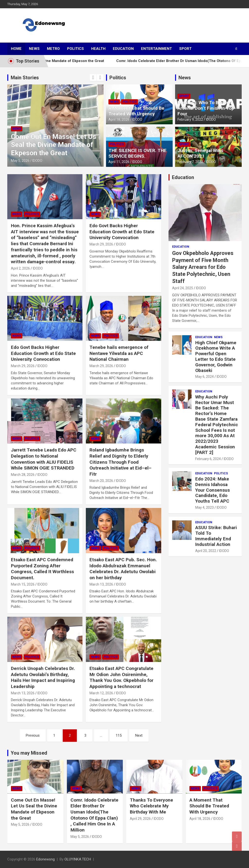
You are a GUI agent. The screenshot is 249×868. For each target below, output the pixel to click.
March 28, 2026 (23, 475)
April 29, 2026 (140, 819)
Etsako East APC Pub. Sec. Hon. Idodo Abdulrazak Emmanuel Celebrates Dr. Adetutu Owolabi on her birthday (123, 569)
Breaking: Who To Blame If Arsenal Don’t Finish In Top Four (206, 108)
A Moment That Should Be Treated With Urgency (136, 111)
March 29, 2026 (101, 244)
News (34, 49)
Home (16, 49)
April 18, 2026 (119, 119)
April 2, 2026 (20, 268)
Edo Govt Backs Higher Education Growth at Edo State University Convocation (122, 232)
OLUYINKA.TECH (78, 859)
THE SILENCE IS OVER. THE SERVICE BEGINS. (138, 153)
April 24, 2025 (183, 288)
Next (139, 735)
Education (123, 49)
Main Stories (25, 78)
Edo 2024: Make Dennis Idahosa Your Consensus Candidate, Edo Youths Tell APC (213, 490)
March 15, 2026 (23, 584)
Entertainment (156, 49)
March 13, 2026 (101, 584)
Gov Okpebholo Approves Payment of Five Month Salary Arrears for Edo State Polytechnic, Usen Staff (203, 267)
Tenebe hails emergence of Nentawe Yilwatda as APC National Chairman (119, 353)
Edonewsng (45, 859)
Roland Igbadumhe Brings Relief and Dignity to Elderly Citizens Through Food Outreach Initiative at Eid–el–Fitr (120, 462)
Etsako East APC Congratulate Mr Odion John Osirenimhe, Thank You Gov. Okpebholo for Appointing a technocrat (121, 677)
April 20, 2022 (206, 551)
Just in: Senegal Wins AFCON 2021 (200, 153)
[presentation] (93, 78)
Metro (53, 49)
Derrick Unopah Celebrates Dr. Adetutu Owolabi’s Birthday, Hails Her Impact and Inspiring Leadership (43, 677)
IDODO (37, 161)
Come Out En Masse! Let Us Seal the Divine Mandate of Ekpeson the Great (54, 145)
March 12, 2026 (101, 693)
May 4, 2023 (205, 507)
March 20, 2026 (101, 481)
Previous (33, 735)
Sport (185, 49)
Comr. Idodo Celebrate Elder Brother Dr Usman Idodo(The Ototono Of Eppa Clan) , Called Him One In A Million (94, 815)
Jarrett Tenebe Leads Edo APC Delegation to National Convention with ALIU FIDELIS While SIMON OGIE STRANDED (44, 459)
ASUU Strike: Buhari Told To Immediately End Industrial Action (216, 536)
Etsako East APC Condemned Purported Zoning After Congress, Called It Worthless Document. (42, 569)
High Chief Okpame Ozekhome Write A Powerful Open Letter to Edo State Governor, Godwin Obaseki (216, 357)
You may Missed (29, 753)
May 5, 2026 (20, 161)
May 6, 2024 (205, 377)
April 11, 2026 (119, 162)
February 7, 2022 (190, 162)
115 (119, 735)
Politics (76, 49)
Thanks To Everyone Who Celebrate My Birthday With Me (151, 806)
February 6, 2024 (208, 459)
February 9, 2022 (190, 119)
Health (98, 49)
